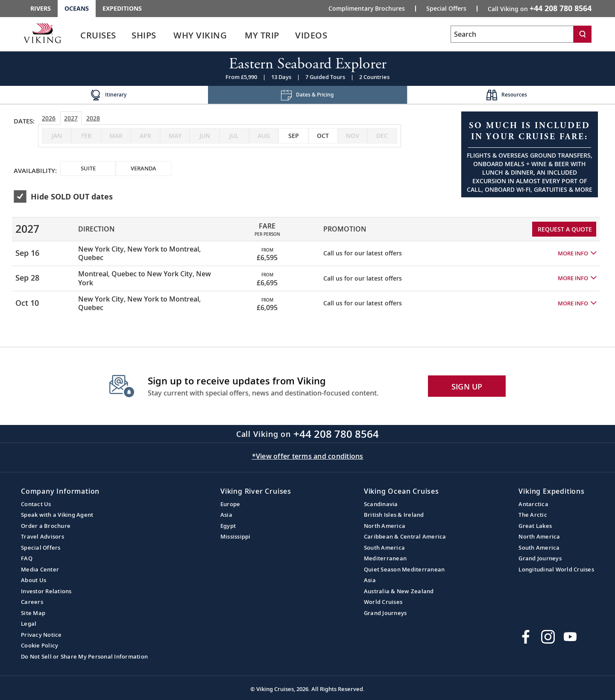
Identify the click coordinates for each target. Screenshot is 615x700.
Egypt (228, 526)
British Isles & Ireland (394, 515)
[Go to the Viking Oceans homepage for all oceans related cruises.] (42, 33)
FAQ (27, 558)
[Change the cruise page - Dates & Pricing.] (308, 95)
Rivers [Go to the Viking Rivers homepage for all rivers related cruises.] (41, 8)
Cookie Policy (40, 645)
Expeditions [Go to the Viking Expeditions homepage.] (122, 8)
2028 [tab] (93, 118)
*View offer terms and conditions (308, 456)
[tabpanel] (307, 263)
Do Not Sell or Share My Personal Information (84, 656)
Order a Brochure (46, 526)
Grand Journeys (385, 613)
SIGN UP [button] (467, 387)
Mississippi (236, 536)
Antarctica (533, 504)
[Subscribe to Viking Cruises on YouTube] (570, 637)
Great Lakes (535, 526)
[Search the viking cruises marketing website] (512, 34)
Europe (230, 504)
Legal (29, 624)
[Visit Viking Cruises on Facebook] (526, 637)
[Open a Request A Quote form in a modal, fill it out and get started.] (530, 154)
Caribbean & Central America (405, 536)
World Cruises (383, 602)
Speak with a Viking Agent (57, 515)
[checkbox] (293, 136)
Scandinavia (381, 504)
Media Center (40, 569)
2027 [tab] (71, 118)
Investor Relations (46, 591)
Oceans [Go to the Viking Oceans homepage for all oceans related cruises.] (77, 8)
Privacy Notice (41, 635)
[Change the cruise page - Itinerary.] (108, 95)
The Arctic (533, 515)
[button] (577, 253)
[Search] (583, 34)
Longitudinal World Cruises (556, 569)
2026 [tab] (49, 118)
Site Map (33, 613)
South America (384, 548)
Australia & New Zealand (399, 591)
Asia (226, 515)
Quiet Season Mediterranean (404, 569)
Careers (32, 602)
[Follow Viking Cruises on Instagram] (548, 637)
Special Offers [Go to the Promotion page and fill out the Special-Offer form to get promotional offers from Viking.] (446, 9)
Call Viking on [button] (540, 8)
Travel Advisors (42, 536)
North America (385, 526)
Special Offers (41, 548)
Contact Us (36, 504)
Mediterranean (385, 558)
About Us (34, 580)
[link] (98, 37)
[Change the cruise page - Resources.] (507, 95)
